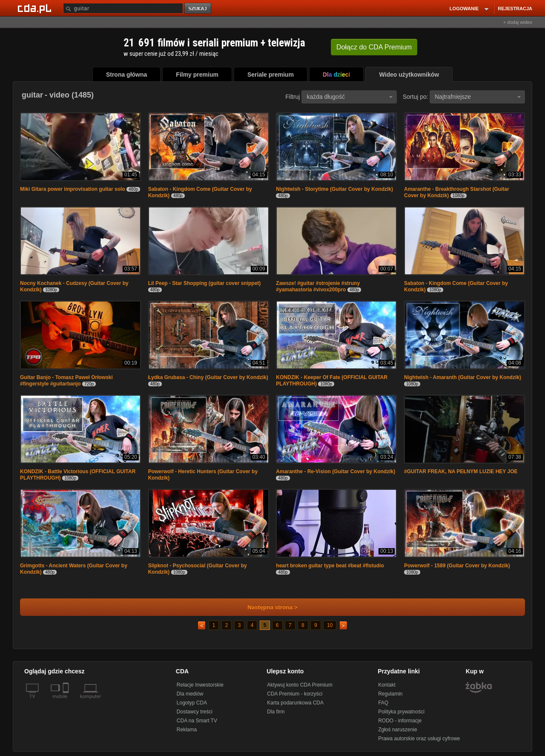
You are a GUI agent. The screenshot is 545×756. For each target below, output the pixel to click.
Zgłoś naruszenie (397, 730)
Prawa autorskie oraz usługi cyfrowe (419, 739)
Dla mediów (190, 694)
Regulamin (390, 694)
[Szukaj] (123, 8)
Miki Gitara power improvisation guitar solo (73, 189)
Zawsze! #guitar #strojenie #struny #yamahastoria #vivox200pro (318, 286)
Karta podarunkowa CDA (295, 703)
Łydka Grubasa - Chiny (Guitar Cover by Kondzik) (208, 377)
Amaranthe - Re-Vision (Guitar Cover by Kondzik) (336, 471)
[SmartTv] (67, 701)
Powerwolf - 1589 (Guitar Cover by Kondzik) (457, 566)
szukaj (198, 9)
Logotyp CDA (192, 703)
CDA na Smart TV (197, 721)
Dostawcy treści (195, 712)
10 (330, 625)
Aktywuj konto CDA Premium (300, 685)
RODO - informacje (400, 721)
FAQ (383, 703)
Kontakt (387, 685)
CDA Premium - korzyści (295, 694)
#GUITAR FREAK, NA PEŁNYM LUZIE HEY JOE (461, 471)
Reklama (187, 730)
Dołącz (374, 47)
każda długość (350, 97)
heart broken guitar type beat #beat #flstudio (330, 566)
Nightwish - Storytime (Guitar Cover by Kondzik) (334, 189)
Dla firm (276, 712)
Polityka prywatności (401, 712)
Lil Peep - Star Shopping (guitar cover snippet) (205, 283)
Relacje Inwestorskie (200, 685)
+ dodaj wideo (518, 22)
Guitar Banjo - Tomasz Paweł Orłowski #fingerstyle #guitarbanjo (66, 381)
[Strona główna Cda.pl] (36, 8)
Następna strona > (267, 607)
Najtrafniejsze (478, 97)
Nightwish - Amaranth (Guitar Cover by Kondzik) (463, 377)
